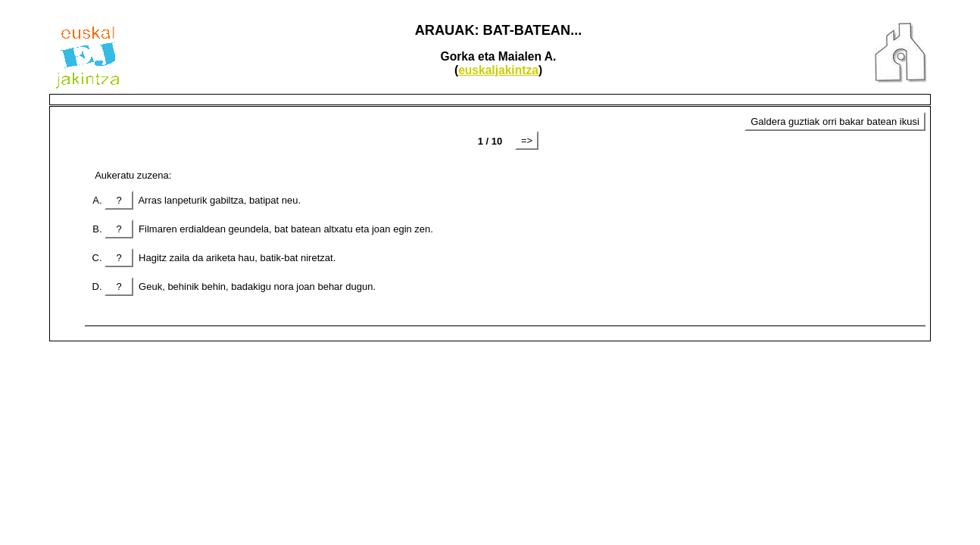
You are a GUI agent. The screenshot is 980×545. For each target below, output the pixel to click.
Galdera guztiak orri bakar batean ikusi (835, 121)
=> (527, 140)
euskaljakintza (498, 70)
